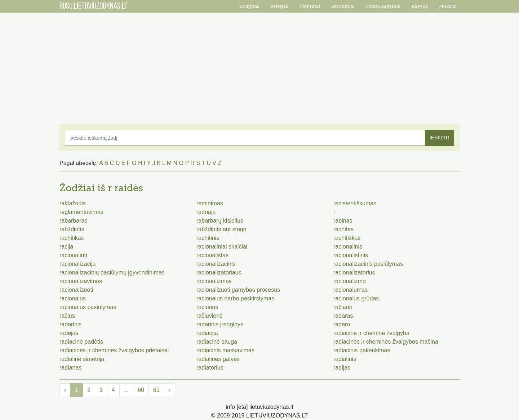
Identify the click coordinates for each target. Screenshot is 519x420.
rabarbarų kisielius (220, 221)
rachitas (343, 229)
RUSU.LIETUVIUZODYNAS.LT (94, 6)
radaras (343, 316)
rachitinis (208, 238)
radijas (342, 368)
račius (67, 316)
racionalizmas (214, 281)
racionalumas (351, 290)
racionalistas (212, 255)
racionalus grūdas (356, 298)
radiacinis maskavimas (225, 350)
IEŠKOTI (440, 138)
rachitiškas (347, 238)
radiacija (207, 333)
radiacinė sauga (217, 342)
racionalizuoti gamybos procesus (238, 290)
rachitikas (72, 238)
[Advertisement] (259, 65)
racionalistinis (351, 255)
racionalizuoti (76, 290)
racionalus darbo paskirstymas (235, 298)
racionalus (73, 298)
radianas (70, 368)
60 (141, 390)
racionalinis (348, 247)
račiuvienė (210, 316)
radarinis (70, 324)
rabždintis (72, 229)
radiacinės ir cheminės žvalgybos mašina (386, 342)
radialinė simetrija (82, 359)
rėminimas (210, 203)
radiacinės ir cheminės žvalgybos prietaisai (114, 350)
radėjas (69, 333)
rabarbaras (73, 221)
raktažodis (73, 203)
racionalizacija (78, 264)
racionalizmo (350, 281)
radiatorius (210, 368)
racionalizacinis (216, 264)
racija (66, 247)
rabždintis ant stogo (221, 229)
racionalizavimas (81, 281)
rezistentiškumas (355, 203)
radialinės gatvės (218, 359)
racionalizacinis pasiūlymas (368, 264)
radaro (342, 324)
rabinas (343, 221)
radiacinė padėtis (81, 342)
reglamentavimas (81, 212)
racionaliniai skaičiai (222, 247)
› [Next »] (170, 390)
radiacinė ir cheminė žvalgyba (371, 333)
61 (156, 390)
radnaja (206, 212)
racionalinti (73, 255)
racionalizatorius (354, 272)
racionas (207, 307)
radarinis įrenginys (220, 324)
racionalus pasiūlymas (88, 307)
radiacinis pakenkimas (362, 350)
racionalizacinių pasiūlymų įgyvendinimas (112, 272)
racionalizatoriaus (219, 272)
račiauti (343, 307)
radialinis (345, 359)
